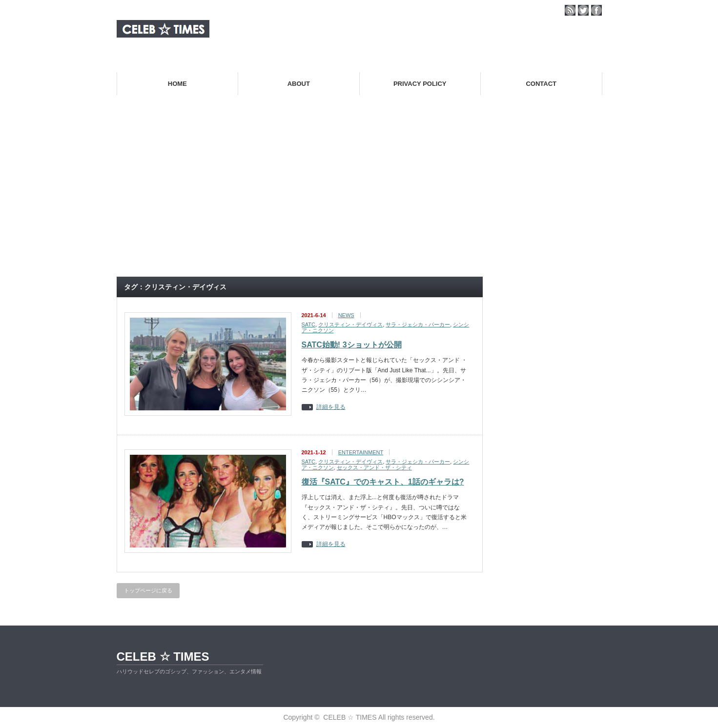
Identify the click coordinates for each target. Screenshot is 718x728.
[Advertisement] (359, 197)
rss (570, 10)
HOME (177, 84)
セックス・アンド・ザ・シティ (374, 467)
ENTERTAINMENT (361, 452)
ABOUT (299, 84)
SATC (309, 324)
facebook (596, 10)
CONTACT (541, 84)
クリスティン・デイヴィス (350, 324)
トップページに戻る (148, 590)
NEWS (346, 315)
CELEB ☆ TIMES (163, 657)
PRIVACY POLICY (420, 84)
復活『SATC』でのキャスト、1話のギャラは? (383, 482)
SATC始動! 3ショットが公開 (352, 345)
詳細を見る (331, 407)
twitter (583, 10)
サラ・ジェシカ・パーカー (418, 324)
